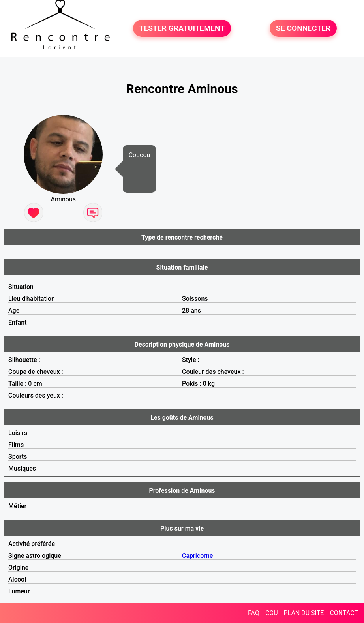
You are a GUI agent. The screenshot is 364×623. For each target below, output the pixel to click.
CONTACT (344, 613)
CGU (272, 613)
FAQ (254, 613)
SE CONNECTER (303, 28)
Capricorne (197, 556)
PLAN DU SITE (304, 613)
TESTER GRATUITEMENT (182, 28)
